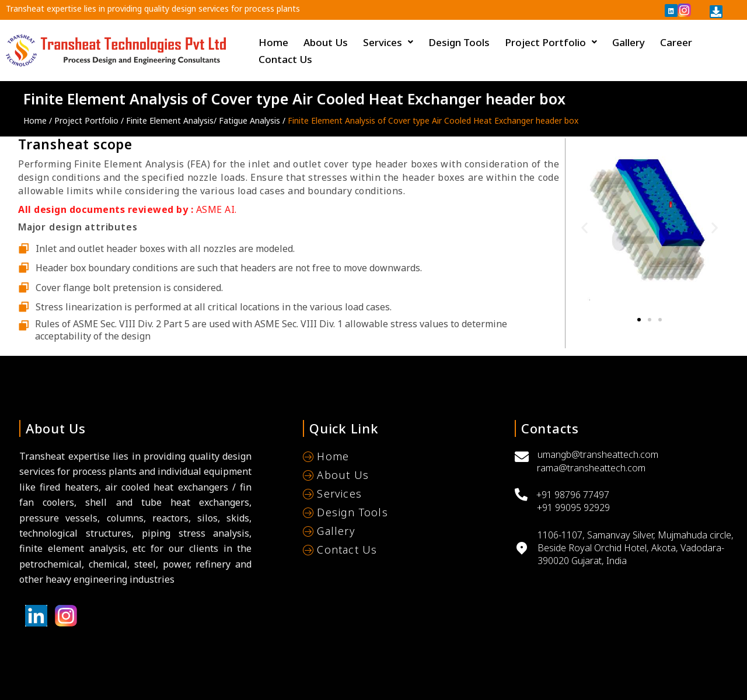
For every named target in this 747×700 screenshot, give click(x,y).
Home (273, 42)
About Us (326, 42)
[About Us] (399, 477)
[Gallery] (399, 533)
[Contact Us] (399, 551)
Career (676, 42)
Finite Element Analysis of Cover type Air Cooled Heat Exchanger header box (434, 120)
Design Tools (459, 42)
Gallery (629, 42)
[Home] (399, 458)
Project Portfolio (551, 42)
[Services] (399, 495)
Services (388, 42)
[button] (584, 228)
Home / (39, 120)
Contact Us (285, 59)
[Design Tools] (399, 514)
